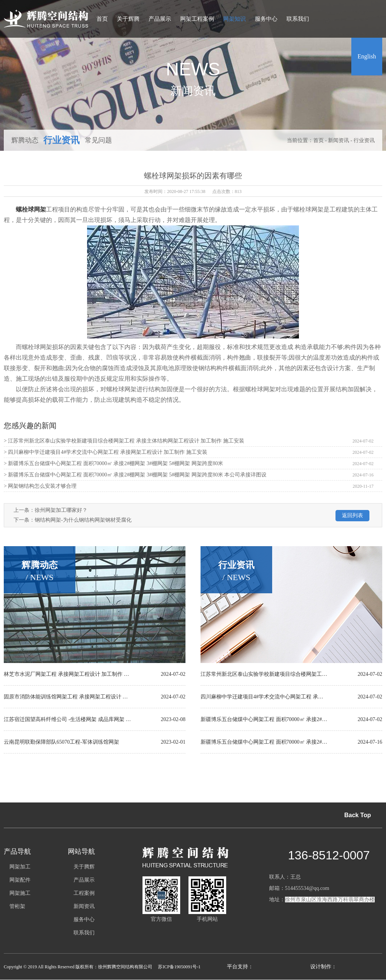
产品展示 (160, 19)
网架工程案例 (197, 19)
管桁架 (17, 906)
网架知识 (234, 19)
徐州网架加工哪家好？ (61, 510)
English (367, 56)
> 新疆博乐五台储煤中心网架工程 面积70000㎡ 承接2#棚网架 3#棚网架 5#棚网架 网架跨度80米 (113, 463)
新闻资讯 (339, 140)
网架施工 (20, 893)
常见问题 (98, 140)
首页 (102, 19)
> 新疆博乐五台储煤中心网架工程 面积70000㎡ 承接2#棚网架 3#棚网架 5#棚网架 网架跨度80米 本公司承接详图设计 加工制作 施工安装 (135, 476)
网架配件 (20, 880)
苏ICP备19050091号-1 (179, 967)
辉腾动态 (25, 140)
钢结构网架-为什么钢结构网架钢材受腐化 (83, 520)
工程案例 (84, 893)
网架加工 (20, 867)
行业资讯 (61, 140)
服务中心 (266, 19)
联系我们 (298, 19)
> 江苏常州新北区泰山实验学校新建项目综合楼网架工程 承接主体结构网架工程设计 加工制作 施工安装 (124, 441)
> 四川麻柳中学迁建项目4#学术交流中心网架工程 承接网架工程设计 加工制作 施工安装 (106, 452)
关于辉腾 (128, 19)
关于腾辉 (84, 867)
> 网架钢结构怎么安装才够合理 (40, 486)
